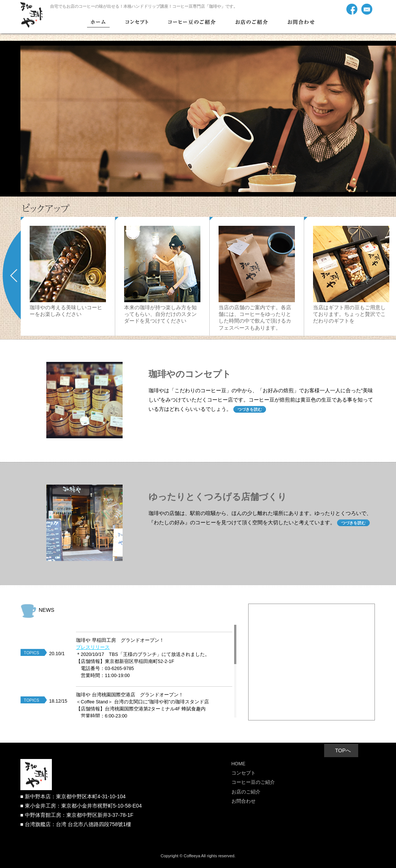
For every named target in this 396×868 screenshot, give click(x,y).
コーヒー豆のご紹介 (253, 782)
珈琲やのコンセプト (190, 374)
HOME (239, 764)
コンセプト (244, 773)
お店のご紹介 (246, 792)
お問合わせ (244, 801)
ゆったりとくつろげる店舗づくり (218, 497)
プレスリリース (93, 647)
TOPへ (343, 750)
